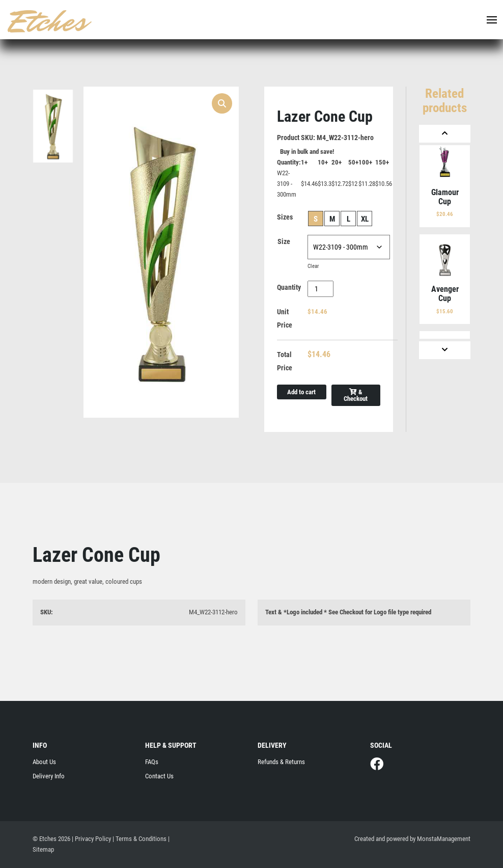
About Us (44, 762)
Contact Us (159, 776)
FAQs (152, 762)
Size (284, 241)
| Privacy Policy (91, 839)
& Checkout (356, 395)
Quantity (289, 287)
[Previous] (445, 134)
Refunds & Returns (281, 762)
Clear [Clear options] (313, 266)
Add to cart (301, 392)
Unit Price (285, 318)
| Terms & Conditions (139, 839)
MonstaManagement (444, 839)
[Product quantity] (320, 289)
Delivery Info (49, 776)
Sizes (285, 217)
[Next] (445, 350)
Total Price (285, 361)
